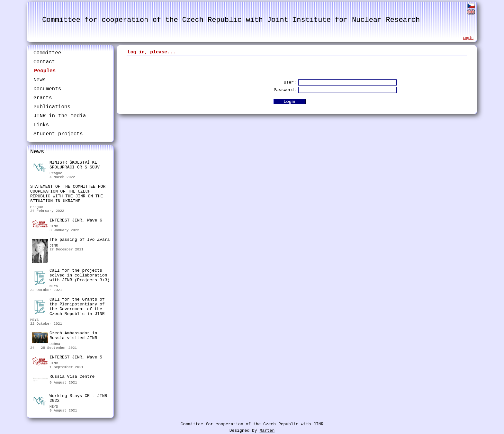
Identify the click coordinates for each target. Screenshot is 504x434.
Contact (44, 62)
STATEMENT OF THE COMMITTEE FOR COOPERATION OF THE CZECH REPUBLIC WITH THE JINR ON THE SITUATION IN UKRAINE (68, 194)
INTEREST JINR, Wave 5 (67, 358)
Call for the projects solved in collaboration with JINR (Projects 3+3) (71, 276)
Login (468, 38)
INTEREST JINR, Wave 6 (67, 221)
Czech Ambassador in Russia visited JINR (64, 336)
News (40, 80)
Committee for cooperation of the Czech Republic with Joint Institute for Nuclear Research (231, 20)
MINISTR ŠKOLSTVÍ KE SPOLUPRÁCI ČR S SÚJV (66, 166)
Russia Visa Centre (63, 377)
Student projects (58, 134)
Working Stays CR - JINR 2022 (69, 399)
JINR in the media (60, 116)
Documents (47, 89)
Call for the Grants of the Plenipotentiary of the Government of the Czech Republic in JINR (68, 307)
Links (41, 125)
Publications (52, 107)
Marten (267, 431)
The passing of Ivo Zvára (71, 240)
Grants (43, 98)
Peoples (45, 71)
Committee (47, 53)
